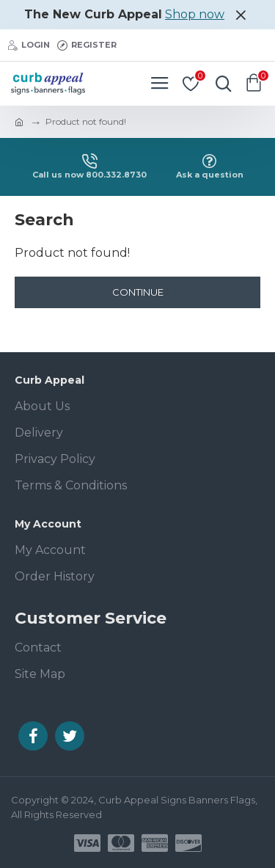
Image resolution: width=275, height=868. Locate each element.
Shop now (195, 14)
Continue (138, 292)
